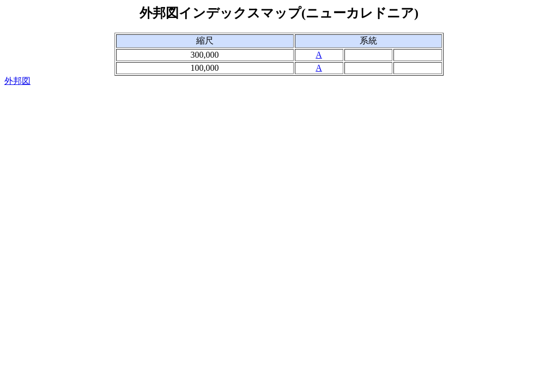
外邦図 (17, 81)
